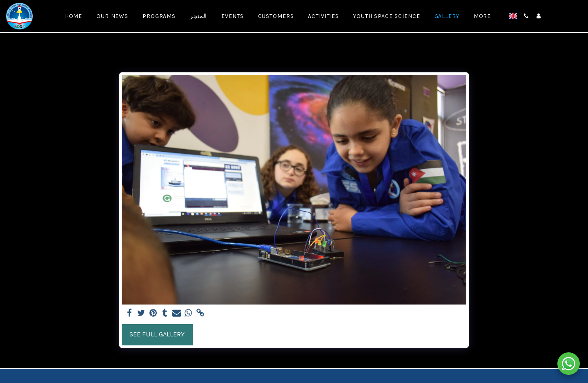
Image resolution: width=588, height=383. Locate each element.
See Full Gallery (157, 334)
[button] (526, 16)
